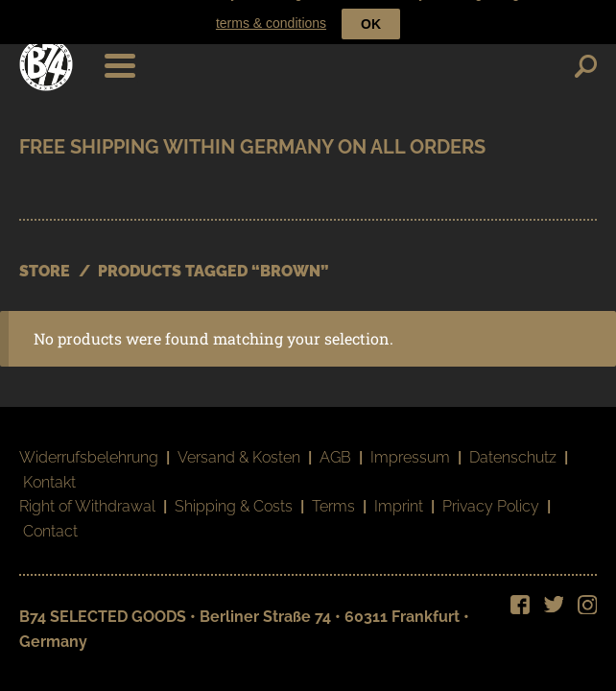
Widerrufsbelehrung (89, 445)
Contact (50, 520)
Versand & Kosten (239, 445)
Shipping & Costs (234, 495)
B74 (46, 52)
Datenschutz (513, 445)
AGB (335, 445)
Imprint (399, 495)
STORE (45, 259)
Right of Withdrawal (87, 495)
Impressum (410, 445)
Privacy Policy (491, 495)
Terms (333, 495)
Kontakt (49, 470)
